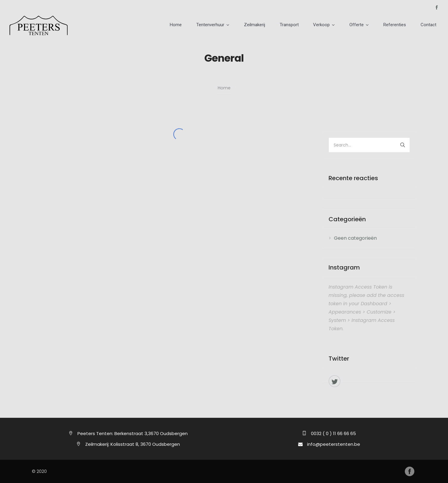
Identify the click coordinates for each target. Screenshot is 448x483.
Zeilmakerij (277, 25)
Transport (308, 25)
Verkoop (336, 25)
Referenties (401, 25)
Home (207, 25)
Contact (431, 25)
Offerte (367, 25)
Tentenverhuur (237, 25)
